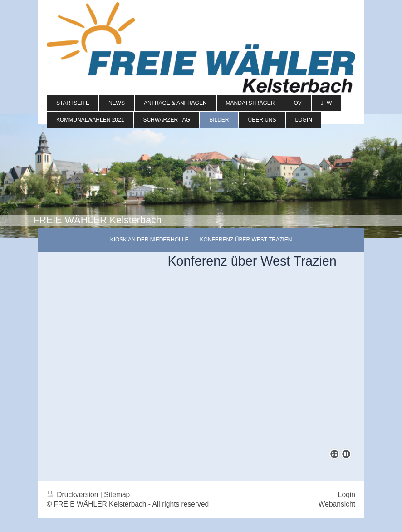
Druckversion (74, 495)
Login (347, 495)
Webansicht (337, 504)
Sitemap (117, 495)
